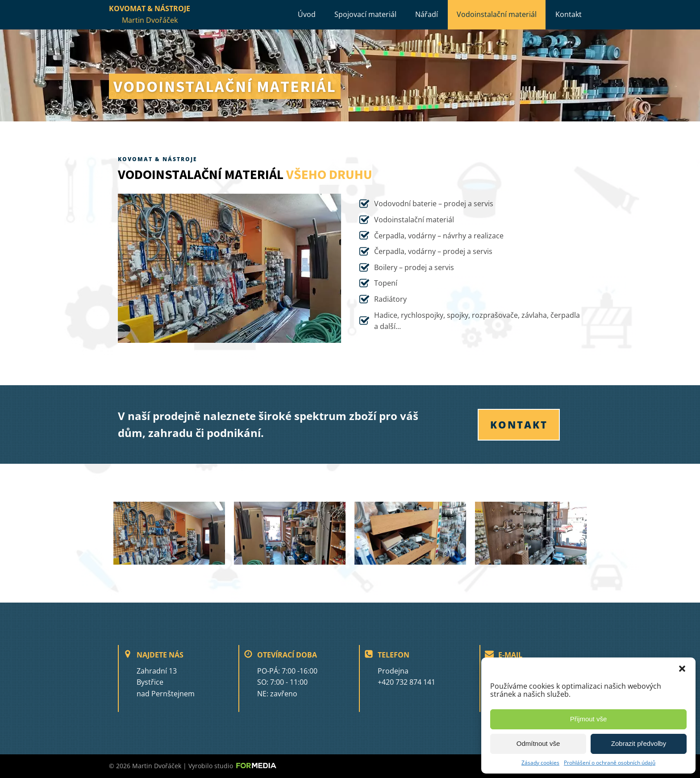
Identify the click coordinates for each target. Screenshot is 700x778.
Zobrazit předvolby (639, 743)
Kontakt (569, 14)
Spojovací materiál (365, 14)
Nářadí (427, 14)
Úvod (307, 14)
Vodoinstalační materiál (497, 14)
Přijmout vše (589, 719)
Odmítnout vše (538, 743)
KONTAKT (519, 424)
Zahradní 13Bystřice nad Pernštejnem (166, 682)
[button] (682, 669)
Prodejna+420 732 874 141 (406, 677)
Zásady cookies (540, 763)
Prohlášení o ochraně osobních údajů (610, 763)
